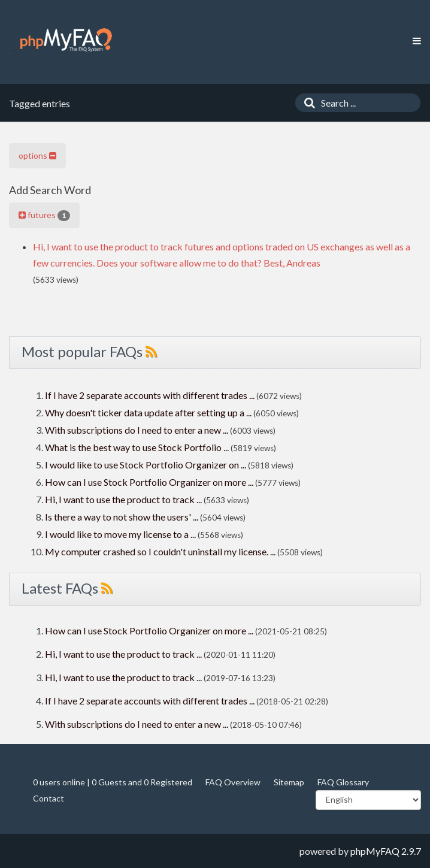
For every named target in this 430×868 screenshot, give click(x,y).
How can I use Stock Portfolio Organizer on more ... (149, 482)
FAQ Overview (233, 782)
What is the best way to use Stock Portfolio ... (137, 447)
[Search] (307, 103)
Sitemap (289, 782)
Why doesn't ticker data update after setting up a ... (148, 412)
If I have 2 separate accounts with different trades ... (150, 395)
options (37, 155)
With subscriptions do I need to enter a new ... (137, 430)
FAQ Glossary (343, 782)
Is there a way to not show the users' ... (122, 517)
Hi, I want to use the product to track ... (123, 499)
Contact (49, 798)
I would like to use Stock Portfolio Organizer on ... (146, 465)
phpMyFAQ (375, 851)
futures (44, 215)
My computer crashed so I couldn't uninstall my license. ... (160, 551)
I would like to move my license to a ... (120, 534)
